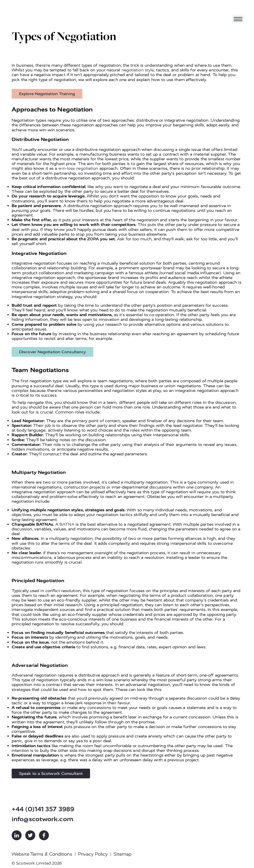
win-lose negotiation (78, 168)
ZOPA (93, 239)
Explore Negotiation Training (47, 94)
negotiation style (138, 70)
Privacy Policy (93, 854)
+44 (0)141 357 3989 (43, 809)
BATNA (67, 524)
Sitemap (123, 854)
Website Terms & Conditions (42, 854)
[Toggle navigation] (238, 19)
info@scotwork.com (43, 819)
